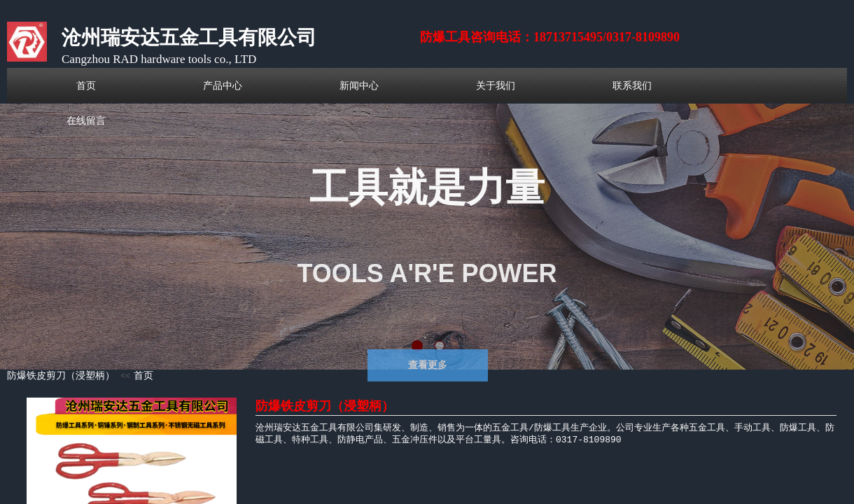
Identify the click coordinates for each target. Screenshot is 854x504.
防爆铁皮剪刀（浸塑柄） (61, 376)
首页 (143, 376)
